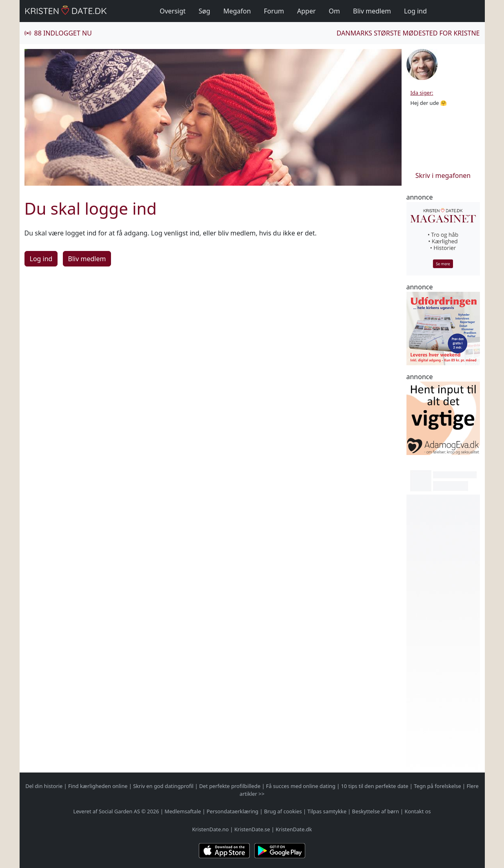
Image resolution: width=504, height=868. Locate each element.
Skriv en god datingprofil (163, 786)
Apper (306, 11)
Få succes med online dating (301, 786)
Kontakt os (418, 811)
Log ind (415, 11)
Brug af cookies (283, 811)
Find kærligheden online (98, 786)
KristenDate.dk (294, 829)
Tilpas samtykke (327, 811)
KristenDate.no (211, 829)
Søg (204, 11)
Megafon (237, 11)
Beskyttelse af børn (376, 811)
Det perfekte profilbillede (230, 786)
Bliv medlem (372, 11)
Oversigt (173, 11)
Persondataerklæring (232, 811)
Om (334, 11)
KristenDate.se (252, 829)
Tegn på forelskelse (437, 786)
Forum (274, 11)
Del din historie (44, 786)
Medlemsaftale (183, 811)
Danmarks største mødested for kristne (408, 33)
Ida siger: (422, 93)
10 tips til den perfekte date (375, 786)
